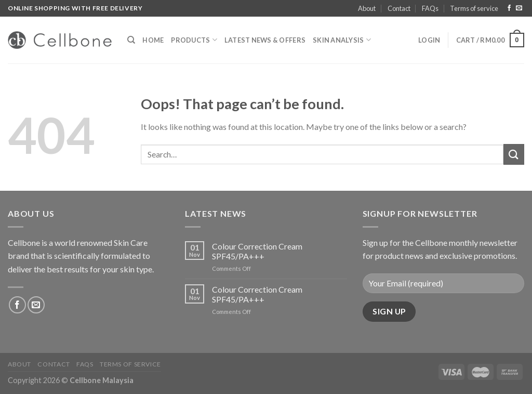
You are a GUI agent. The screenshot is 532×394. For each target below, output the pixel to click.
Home (153, 40)
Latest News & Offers (265, 40)
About (367, 8)
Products (194, 40)
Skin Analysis (342, 40)
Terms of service (474, 8)
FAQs (430, 8)
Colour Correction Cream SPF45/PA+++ (257, 251)
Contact (399, 8)
